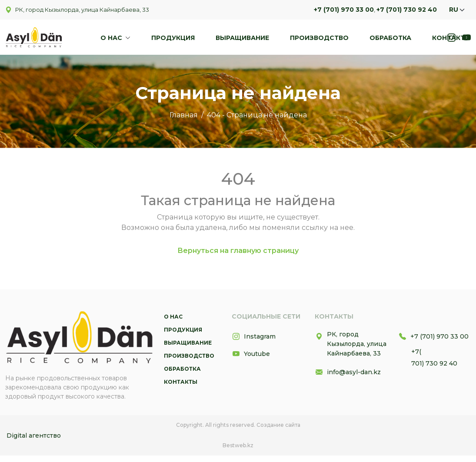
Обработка (390, 38)
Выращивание (242, 38)
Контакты (451, 38)
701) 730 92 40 (434, 363)
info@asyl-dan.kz (348, 372)
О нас (112, 38)
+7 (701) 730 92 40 (407, 10)
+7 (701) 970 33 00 (344, 10)
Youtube (251, 354)
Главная (184, 115)
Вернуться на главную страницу (238, 251)
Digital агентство (34, 435)
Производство (319, 38)
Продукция (173, 38)
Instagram (254, 336)
